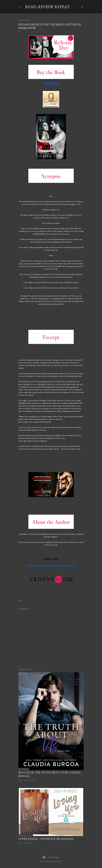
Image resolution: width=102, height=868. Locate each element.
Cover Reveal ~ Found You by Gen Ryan (46, 839)
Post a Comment (29, 780)
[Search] (82, 6)
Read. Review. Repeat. (48, 7)
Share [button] (20, 601)
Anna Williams (57, 861)
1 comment (28, 843)
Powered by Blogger (51, 857)
